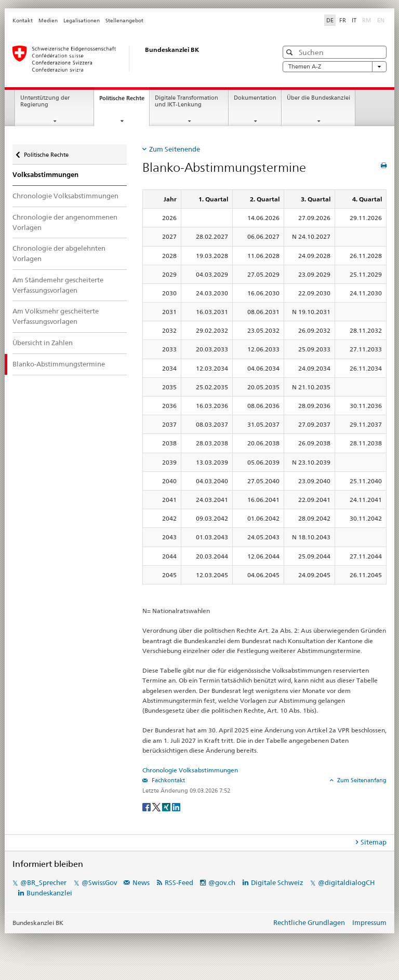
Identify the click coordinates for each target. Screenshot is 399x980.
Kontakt (23, 21)
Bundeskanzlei (49, 893)
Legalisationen (82, 21)
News (141, 882)
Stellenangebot (124, 21)
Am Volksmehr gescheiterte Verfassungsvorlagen (56, 316)
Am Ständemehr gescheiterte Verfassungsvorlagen (58, 285)
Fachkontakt (168, 780)
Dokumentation (255, 98)
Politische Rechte (124, 101)
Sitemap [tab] (374, 842)
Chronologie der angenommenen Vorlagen (65, 222)
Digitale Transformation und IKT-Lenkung (187, 101)
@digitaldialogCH (346, 882)
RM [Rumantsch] (367, 20)
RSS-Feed (179, 882)
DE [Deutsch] (330, 20)
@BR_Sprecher (43, 882)
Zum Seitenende (175, 149)
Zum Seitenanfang (361, 780)
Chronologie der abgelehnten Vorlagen (59, 253)
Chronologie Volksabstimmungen (65, 196)
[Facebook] (147, 806)
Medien (48, 21)
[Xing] (167, 806)
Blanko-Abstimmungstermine (59, 364)
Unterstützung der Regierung (45, 101)
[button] (291, 52)
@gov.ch (222, 882)
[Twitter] (157, 806)
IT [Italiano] (354, 20)
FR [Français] (343, 20)
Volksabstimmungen (45, 175)
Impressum (369, 922)
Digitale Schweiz (278, 882)
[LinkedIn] (176, 806)
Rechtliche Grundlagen (309, 922)
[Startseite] (135, 59)
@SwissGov (99, 882)
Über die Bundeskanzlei (318, 98)
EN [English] (381, 20)
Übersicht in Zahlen (43, 343)
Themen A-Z (335, 67)
